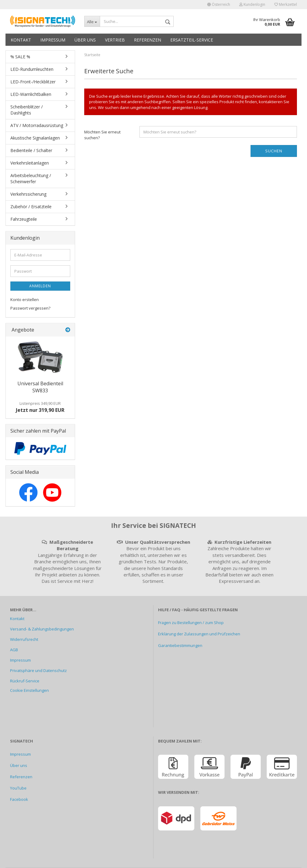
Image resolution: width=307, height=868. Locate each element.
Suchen (274, 151)
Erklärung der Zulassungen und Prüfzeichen (199, 634)
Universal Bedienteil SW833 (40, 387)
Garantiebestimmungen (180, 645)
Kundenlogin (252, 4)
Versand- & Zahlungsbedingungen (42, 629)
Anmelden (40, 286)
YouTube (18, 788)
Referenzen (148, 40)
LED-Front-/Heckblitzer (33, 82)
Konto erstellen (25, 300)
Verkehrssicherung (28, 194)
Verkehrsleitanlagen (30, 163)
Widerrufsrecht (24, 639)
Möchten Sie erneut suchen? (102, 135)
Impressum (53, 40)
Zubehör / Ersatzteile (31, 207)
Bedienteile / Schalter (31, 150)
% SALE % (20, 57)
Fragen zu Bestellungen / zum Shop (191, 623)
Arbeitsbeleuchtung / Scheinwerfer (31, 178)
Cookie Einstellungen (29, 690)
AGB (14, 650)
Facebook (19, 799)
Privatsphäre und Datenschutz (38, 670)
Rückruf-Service (25, 681)
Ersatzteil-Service (192, 40)
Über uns (85, 40)
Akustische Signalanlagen (35, 138)
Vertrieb (115, 40)
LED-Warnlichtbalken (31, 94)
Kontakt (21, 40)
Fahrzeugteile (24, 219)
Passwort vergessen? (30, 308)
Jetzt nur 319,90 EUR (40, 407)
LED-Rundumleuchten (32, 69)
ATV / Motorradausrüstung (37, 125)
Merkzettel (286, 4)
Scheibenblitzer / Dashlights (27, 110)
